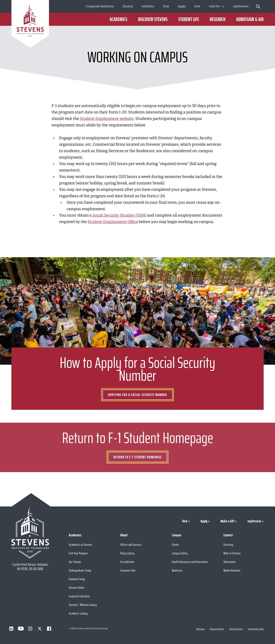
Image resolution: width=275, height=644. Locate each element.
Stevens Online (77, 588)
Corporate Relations (100, 6)
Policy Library (127, 553)
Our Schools (75, 562)
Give (197, 6)
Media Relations (232, 570)
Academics (118, 19)
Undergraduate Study (80, 570)
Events (175, 545)
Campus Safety (180, 553)
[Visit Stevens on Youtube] (21, 629)
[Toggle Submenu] (223, 6)
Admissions (229, 562)
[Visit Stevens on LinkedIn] (11, 629)
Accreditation (127, 562)
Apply (182, 6)
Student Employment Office (113, 222)
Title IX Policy (236, 629)
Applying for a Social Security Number (137, 395)
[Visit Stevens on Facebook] (49, 629)
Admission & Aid (250, 19)
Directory (228, 545)
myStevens (241, 6)
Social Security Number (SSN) (119, 215)
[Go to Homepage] (30, 25)
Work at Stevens (232, 553)
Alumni (128, 6)
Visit (166, 6)
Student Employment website (107, 119)
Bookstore (177, 570)
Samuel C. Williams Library (83, 605)
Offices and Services (131, 545)
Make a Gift (227, 521)
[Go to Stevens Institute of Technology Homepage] (30, 532)
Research (218, 19)
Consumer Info (128, 570)
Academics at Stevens (80, 545)
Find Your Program (78, 553)
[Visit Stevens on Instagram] (30, 629)
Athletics (148, 6)
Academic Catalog (78, 613)
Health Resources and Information (190, 562)
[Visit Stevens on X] (40, 629)
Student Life (189, 19)
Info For (215, 6)
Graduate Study (77, 579)
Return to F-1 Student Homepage (137, 457)
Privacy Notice (217, 629)
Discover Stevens (153, 19)
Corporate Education (79, 596)
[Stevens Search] (258, 6)
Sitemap (200, 629)
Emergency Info (256, 629)
